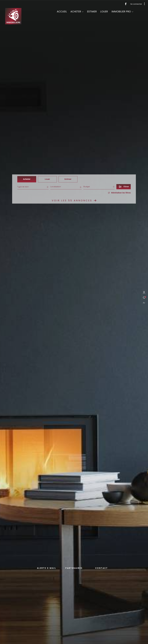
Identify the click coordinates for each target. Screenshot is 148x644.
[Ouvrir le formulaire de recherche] (124, 187)
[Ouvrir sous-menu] (83, 12)
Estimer (68, 179)
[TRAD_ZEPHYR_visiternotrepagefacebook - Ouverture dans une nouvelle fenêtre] (126, 5)
